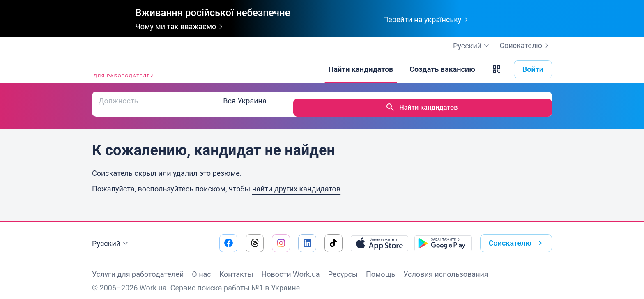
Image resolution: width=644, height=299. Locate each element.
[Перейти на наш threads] (255, 236)
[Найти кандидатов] (361, 69)
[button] (497, 69)
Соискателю (526, 46)
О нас (201, 267)
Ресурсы (343, 267)
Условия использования (446, 267)
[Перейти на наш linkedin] (307, 236)
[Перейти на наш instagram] (281, 236)
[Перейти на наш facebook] (228, 236)
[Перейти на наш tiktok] (333, 236)
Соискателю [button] (517, 236)
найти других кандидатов (296, 182)
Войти (533, 69)
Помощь (381, 267)
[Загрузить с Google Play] (443, 236)
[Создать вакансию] (442, 69)
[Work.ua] (123, 69)
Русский (111, 237)
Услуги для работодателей (138, 267)
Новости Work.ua (290, 267)
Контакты (236, 267)
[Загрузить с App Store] (379, 236)
